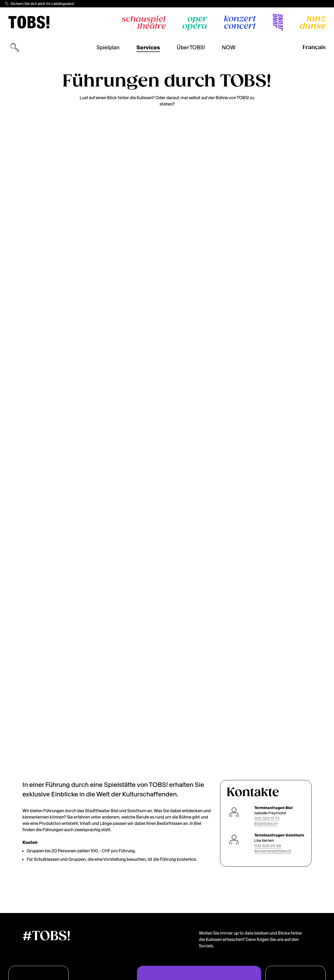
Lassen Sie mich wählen (275, 953)
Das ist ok (294, 966)
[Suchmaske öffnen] (15, 47)
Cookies (29, 974)
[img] (29, 22)
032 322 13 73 (267, 342)
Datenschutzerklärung (62, 974)
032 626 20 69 (268, 370)
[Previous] (22, 214)
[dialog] (276, 951)
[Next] (312, 214)
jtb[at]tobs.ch (266, 347)
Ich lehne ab (259, 966)
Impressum (97, 974)
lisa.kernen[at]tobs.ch (273, 375)
